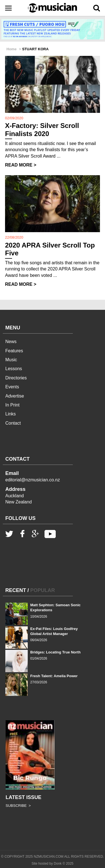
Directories (16, 378)
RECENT (16, 590)
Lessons (14, 369)
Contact (13, 423)
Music (11, 360)
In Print (12, 405)
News (11, 342)
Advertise (15, 396)
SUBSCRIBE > (18, 806)
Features (14, 351)
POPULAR (43, 590)
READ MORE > (21, 165)
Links (11, 414)
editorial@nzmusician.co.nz (33, 480)
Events (12, 387)
